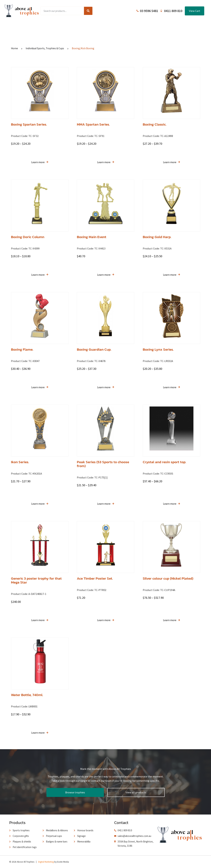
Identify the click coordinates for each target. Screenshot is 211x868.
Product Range (53, 27)
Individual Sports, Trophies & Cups (45, 48)
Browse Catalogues (80, 27)
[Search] (88, 11)
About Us (104, 27)
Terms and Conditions (129, 27)
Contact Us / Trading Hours (165, 27)
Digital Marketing (46, 862)
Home (34, 27)
